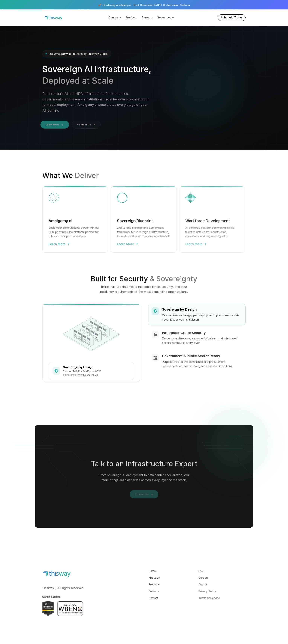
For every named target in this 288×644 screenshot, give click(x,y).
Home (148, 572)
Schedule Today (232, 18)
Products (131, 18)
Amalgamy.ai (56, 221)
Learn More (55, 244)
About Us (150, 578)
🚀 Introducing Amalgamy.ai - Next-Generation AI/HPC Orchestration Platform (144, 5)
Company (115, 18)
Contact (149, 599)
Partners (147, 18)
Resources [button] (166, 18)
